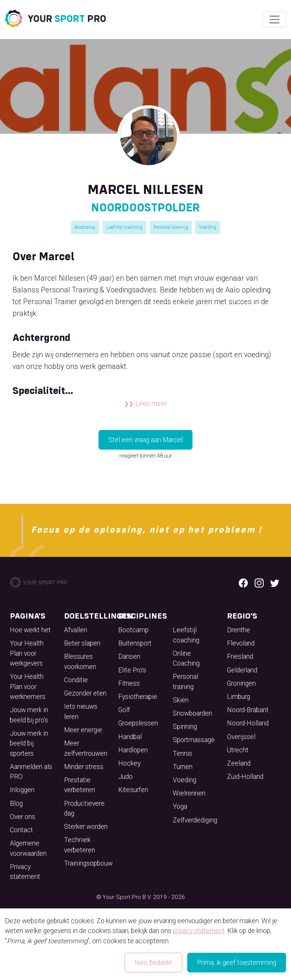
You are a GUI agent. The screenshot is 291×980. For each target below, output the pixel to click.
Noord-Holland (248, 723)
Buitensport (135, 643)
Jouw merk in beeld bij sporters (29, 743)
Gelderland (242, 670)
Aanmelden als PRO (31, 772)
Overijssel (241, 737)
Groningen (241, 683)
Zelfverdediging (195, 820)
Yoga (180, 807)
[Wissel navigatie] (274, 20)
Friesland (240, 656)
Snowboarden (192, 713)
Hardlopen (133, 750)
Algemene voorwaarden (28, 848)
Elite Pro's (132, 670)
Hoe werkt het (30, 630)
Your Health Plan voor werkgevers (27, 653)
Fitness (129, 683)
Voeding (208, 227)
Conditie (76, 680)
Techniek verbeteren (80, 845)
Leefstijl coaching (124, 227)
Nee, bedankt (153, 963)
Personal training (171, 227)
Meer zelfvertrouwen (86, 748)
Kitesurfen (133, 790)
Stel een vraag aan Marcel (145, 440)
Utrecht (238, 750)
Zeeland (239, 763)
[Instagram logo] (259, 582)
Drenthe (239, 630)
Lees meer (151, 403)
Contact (21, 830)
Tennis (182, 753)
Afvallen (76, 630)
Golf (124, 710)
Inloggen (22, 790)
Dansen (129, 656)
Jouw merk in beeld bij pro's (29, 715)
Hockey (129, 763)
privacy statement (199, 931)
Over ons (23, 817)
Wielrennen (189, 793)
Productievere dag (84, 808)
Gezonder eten (85, 693)
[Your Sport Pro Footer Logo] (39, 582)
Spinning (185, 727)
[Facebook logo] (243, 582)
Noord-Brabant (248, 710)
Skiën (181, 700)
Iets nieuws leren (81, 711)
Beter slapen (82, 643)
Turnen (183, 767)
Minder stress (84, 767)
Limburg (239, 697)
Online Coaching (186, 658)
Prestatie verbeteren (80, 785)
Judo (125, 777)
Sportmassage (194, 740)
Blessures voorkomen (80, 661)
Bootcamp (85, 227)
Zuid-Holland (245, 777)
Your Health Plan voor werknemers (28, 687)
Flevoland (241, 643)
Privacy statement (25, 872)
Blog (16, 803)
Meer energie (83, 730)
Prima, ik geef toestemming (237, 963)
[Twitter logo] (275, 582)
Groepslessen (138, 723)
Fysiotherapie (138, 697)
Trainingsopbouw (88, 863)
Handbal (130, 737)
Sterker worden (86, 827)
